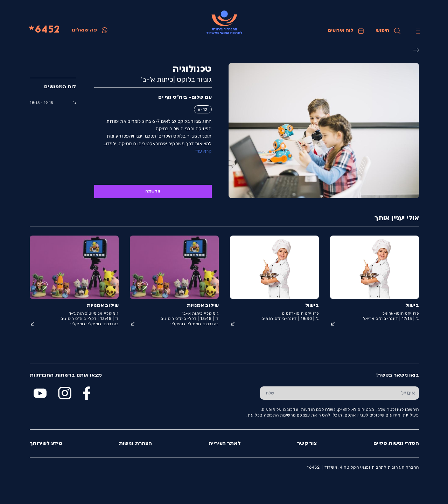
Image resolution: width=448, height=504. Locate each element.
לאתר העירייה (224, 444)
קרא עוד (203, 151)
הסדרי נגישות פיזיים (396, 444)
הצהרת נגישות (135, 444)
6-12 (202, 110)
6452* (44, 30)
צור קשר (307, 444)
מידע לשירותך (46, 444)
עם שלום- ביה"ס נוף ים (184, 97)
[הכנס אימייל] (349, 393)
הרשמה (152, 191)
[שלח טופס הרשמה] (270, 393)
